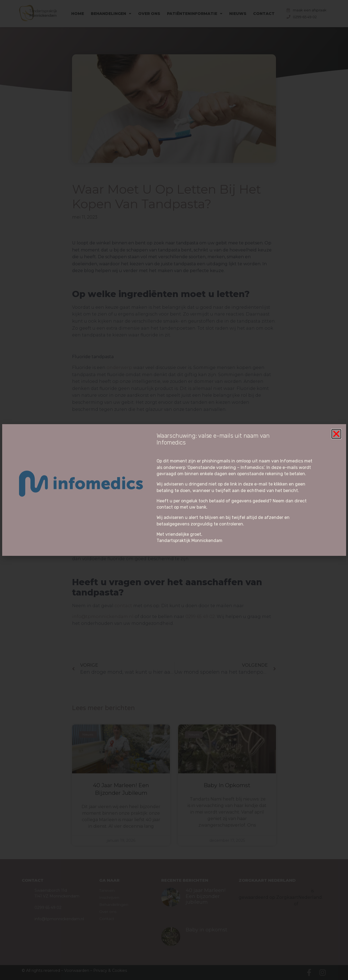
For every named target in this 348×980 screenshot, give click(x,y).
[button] (336, 434)
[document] (174, 490)
